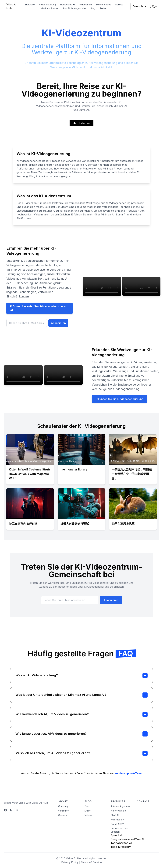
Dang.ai (115, 839)
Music (88, 811)
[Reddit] (5, 810)
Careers (62, 815)
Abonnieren (58, 323)
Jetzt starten (81, 123)
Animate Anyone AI (120, 806)
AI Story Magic (118, 811)
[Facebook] (11, 810)
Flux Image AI (118, 820)
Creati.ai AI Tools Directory (119, 830)
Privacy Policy (70, 862)
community (64, 811)
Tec (87, 806)
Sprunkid (116, 835)
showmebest (127, 839)
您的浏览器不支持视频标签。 (102, 286)
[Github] (17, 810)
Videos (88, 815)
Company (63, 806)
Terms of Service (91, 862)
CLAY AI (115, 815)
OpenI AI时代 (117, 824)
